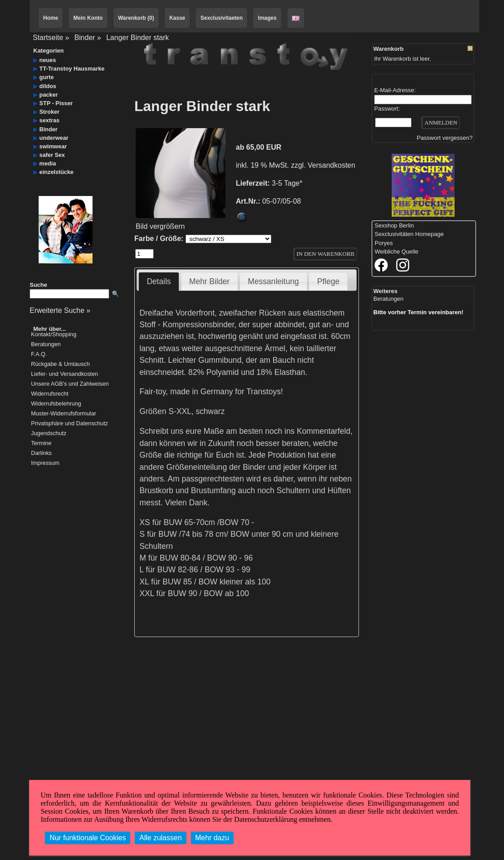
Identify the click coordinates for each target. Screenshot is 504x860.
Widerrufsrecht (50, 394)
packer (49, 95)
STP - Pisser (56, 103)
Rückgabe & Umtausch (60, 364)
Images (267, 18)
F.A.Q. (39, 354)
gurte (47, 77)
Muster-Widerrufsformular (64, 414)
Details (159, 281)
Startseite (48, 38)
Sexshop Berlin (394, 225)
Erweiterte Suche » (60, 310)
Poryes (384, 243)
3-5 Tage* (287, 183)
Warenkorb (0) (136, 18)
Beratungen (46, 345)
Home (51, 18)
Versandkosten (332, 165)
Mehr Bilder (209, 281)
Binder (84, 38)
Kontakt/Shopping (54, 335)
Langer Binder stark (137, 38)
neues (48, 60)
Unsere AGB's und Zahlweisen (70, 384)
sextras (50, 120)
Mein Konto (88, 18)
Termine (41, 443)
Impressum (45, 463)
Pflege (328, 281)
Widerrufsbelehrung (56, 404)
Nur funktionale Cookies (88, 838)
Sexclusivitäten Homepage (409, 234)
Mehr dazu (212, 838)
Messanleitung (273, 281)
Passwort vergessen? (445, 138)
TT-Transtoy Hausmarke (72, 69)
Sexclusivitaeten (221, 18)
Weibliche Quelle (396, 252)
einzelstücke (57, 172)
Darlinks (41, 453)
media (48, 163)
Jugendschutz (49, 434)
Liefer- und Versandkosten (64, 374)
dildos (48, 86)
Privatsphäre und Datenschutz (69, 424)
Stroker (50, 112)
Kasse (177, 18)
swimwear (53, 146)
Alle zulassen (160, 838)
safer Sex (52, 155)
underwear (54, 138)
